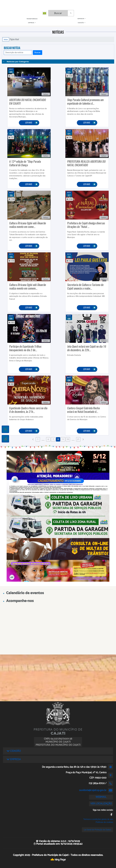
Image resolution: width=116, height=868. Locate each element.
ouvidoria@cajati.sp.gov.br (93, 790)
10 (68, 439)
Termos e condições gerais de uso (98, 819)
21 (78, 439)
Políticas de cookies (104, 822)
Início (6, 39)
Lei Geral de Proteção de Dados (97, 830)
